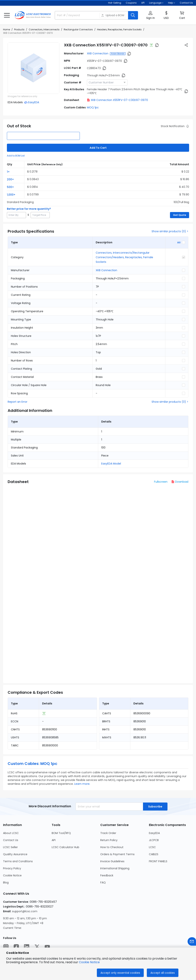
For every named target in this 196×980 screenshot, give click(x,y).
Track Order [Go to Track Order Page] (108, 833)
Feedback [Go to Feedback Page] (107, 875)
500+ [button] (10, 187)
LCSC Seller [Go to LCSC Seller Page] (10, 847)
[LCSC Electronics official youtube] (47, 947)
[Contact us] (192, 941)
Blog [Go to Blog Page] (6, 882)
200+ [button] (10, 179)
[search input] (75, 15)
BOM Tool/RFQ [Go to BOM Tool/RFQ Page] (61, 833)
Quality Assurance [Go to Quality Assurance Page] (15, 854)
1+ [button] (8, 172)
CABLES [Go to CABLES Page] (154, 854)
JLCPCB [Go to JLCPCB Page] (154, 840)
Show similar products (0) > (170, 231)
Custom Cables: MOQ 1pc (32, 764)
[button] (7, 15)
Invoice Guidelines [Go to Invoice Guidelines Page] (112, 861)
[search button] (133, 15)
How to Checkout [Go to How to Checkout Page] (112, 847)
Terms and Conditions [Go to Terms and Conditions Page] (18, 861)
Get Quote (180, 215)
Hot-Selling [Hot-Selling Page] (115, 3)
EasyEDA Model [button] (111, 464)
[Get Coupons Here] (131, 3)
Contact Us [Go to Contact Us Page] (11, 840)
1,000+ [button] (11, 195)
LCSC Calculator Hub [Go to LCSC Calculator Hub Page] (65, 847)
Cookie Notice (89, 962)
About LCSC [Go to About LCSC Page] (11, 833)
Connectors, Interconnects (44, 29)
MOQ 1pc (93, 107)
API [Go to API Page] (54, 840)
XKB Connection (98, 53)
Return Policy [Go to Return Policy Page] (109, 840)
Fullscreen (161, 482)
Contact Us (186, 3)
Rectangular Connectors (78, 29)
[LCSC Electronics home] (33, 15)
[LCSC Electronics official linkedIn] (27, 947)
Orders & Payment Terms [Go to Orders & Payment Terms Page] (117, 854)
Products (19, 29)
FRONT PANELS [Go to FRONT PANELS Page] (158, 861)
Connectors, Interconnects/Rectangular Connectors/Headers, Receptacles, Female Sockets (124, 257)
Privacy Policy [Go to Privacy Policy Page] (12, 868)
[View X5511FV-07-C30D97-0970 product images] (33, 68)
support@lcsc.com (25, 911)
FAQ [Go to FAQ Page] (103, 882)
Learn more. (82, 784)
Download (180, 482)
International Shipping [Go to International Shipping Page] (115, 868)
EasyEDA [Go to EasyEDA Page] (154, 833)
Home (7, 29)
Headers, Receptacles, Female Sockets (119, 29)
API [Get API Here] (143, 3)
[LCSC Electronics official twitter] (37, 947)
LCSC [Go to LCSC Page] (152, 847)
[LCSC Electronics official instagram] (6, 947)
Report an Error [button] (18, 402)
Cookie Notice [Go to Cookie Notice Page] (12, 875)
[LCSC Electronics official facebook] (16, 947)
